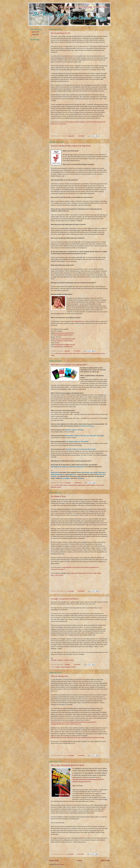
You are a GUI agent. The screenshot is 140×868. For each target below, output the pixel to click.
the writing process (95, 353)
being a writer (100, 485)
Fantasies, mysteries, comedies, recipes (62, 660)
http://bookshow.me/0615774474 (63, 335)
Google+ (58, 667)
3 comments (78, 483)
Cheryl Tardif (35, 32)
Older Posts (105, 861)
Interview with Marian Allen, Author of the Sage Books (71, 146)
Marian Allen (35, 35)
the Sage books (85, 353)
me (75, 652)
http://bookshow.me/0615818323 (63, 341)
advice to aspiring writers (70, 485)
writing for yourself (56, 487)
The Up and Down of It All (61, 33)
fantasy (66, 353)
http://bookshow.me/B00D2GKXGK (65, 345)
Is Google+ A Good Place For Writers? (65, 599)
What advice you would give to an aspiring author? (69, 365)
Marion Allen (76, 353)
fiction (71, 353)
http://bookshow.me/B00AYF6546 (64, 333)
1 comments (81, 136)
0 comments (80, 854)
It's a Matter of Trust (58, 496)
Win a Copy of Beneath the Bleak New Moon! (67, 765)
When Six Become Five (59, 676)
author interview (60, 353)
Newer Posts (54, 861)
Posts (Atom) (60, 864)
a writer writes (59, 485)
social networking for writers (68, 667)
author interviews (91, 485)
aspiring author (82, 485)
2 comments (77, 665)
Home (80, 861)
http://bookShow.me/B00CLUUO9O (65, 339)
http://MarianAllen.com (78, 321)
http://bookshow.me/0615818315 (63, 347)
